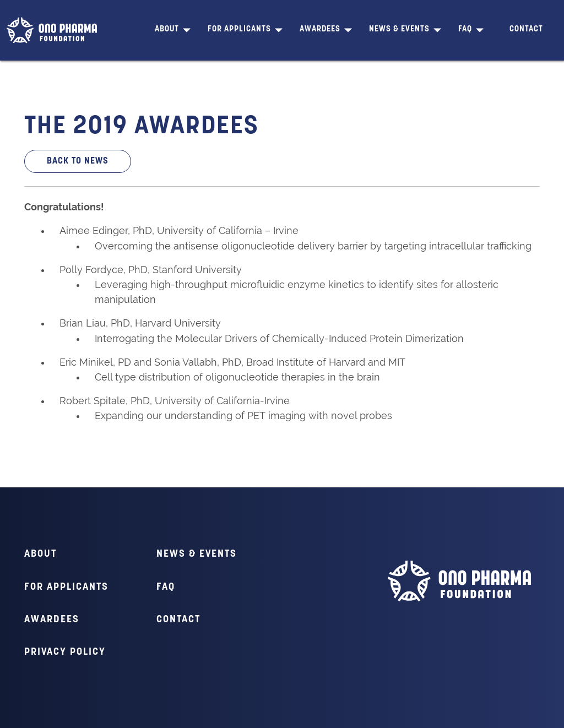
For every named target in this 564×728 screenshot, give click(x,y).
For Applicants (239, 29)
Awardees (320, 29)
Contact (526, 29)
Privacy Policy (65, 652)
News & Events (399, 29)
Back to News (78, 161)
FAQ (465, 29)
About (167, 29)
